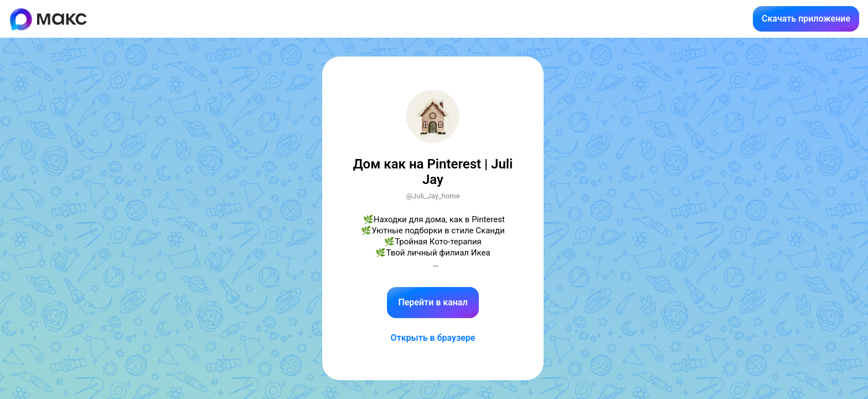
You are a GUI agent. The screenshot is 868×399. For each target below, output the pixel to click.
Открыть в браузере (433, 338)
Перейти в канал (433, 302)
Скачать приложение (806, 19)
